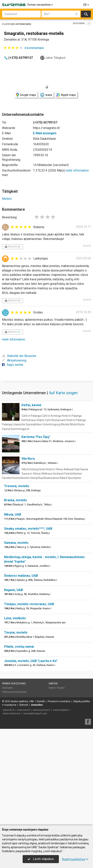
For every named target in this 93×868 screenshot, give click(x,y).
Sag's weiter (13, 365)
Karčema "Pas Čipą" (36, 533)
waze (46, 95)
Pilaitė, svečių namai (19, 743)
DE (86, 5)
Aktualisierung (14, 360)
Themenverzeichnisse (14, 788)
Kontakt (41, 798)
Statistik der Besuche (19, 356)
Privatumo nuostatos (59, 798)
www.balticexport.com (35, 810)
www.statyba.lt (61, 806)
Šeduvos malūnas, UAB (21, 672)
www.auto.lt (24, 806)
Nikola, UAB (13, 611)
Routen (61, 784)
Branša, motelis (16, 597)
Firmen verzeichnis (40, 5)
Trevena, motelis (17, 582)
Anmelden (37, 801)
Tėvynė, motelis (16, 729)
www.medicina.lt (12, 810)
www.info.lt (9, 806)
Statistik (24, 801)
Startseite (7, 784)
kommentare (34, 48)
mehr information (77, 170)
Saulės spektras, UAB (22, 798)
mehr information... (14, 339)
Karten (53, 780)
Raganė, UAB (13, 686)
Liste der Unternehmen (16, 24)
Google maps (26, 95)
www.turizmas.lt (41, 806)
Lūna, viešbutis (15, 715)
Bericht (87, 246)
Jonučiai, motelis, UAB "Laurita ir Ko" (31, 757)
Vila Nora (28, 555)
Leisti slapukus (41, 859)
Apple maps (66, 95)
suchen (86, 14)
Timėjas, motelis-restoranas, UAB (29, 700)
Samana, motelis (16, 639)
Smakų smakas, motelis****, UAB (28, 625)
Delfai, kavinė (31, 502)
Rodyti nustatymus (75, 859)
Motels (7, 199)
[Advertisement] (46, 429)
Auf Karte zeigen (63, 489)
